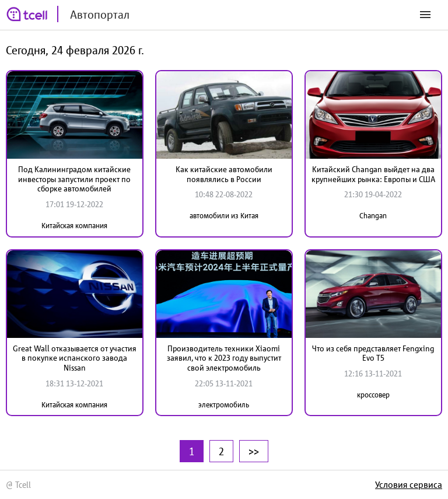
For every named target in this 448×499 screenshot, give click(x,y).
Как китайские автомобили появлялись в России (224, 174)
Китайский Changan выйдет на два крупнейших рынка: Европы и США (373, 174)
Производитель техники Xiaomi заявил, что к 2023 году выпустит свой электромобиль (224, 358)
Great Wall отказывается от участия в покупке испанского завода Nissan (75, 358)
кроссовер (373, 395)
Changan (373, 216)
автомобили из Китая (224, 216)
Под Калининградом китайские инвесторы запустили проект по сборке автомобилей (74, 179)
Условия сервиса (409, 484)
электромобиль (224, 405)
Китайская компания (74, 226)
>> (254, 451)
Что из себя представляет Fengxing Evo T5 (373, 353)
